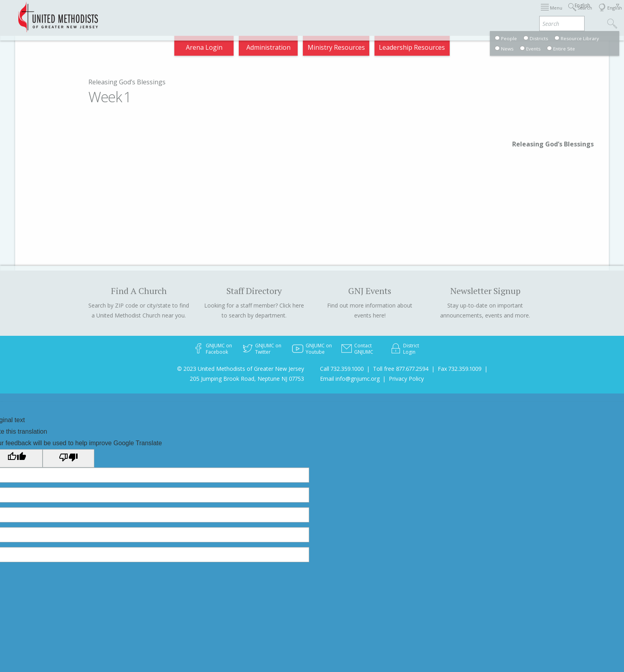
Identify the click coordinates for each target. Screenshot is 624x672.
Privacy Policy (406, 379)
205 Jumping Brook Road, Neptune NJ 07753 (247, 379)
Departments (460, 14)
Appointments (138, 14)
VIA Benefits (509, 14)
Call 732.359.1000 (342, 369)
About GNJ (377, 14)
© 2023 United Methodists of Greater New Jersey (241, 369)
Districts (417, 14)
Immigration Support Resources (303, 14)
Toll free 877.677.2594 (401, 369)
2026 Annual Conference (207, 14)
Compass (552, 14)
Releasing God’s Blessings (127, 82)
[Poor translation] (68, 458)
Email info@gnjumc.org (350, 379)
